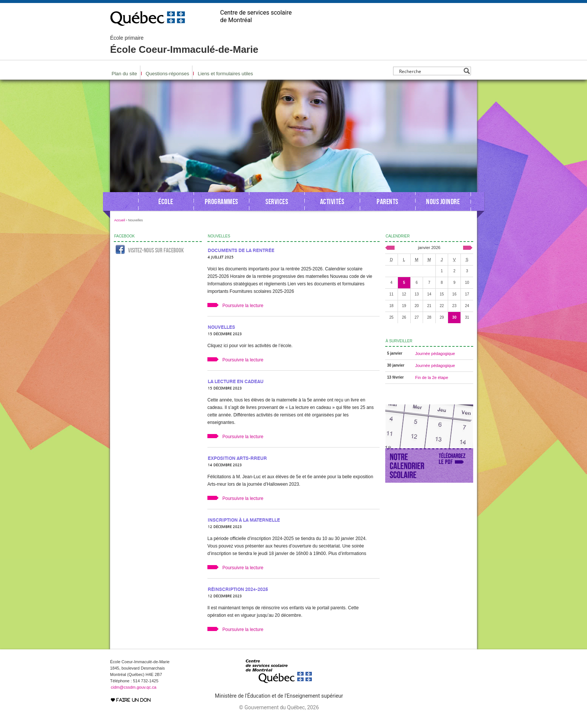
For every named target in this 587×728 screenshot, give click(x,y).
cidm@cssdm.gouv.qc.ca (134, 687)
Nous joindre (443, 201)
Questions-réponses (167, 74)
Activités (332, 201)
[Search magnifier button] (467, 71)
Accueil (120, 220)
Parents (387, 201)
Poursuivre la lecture (243, 306)
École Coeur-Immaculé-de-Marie (184, 45)
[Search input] (430, 71)
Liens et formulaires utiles (225, 74)
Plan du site (124, 74)
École (166, 201)
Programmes (221, 201)
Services (277, 201)
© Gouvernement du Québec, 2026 (279, 707)
